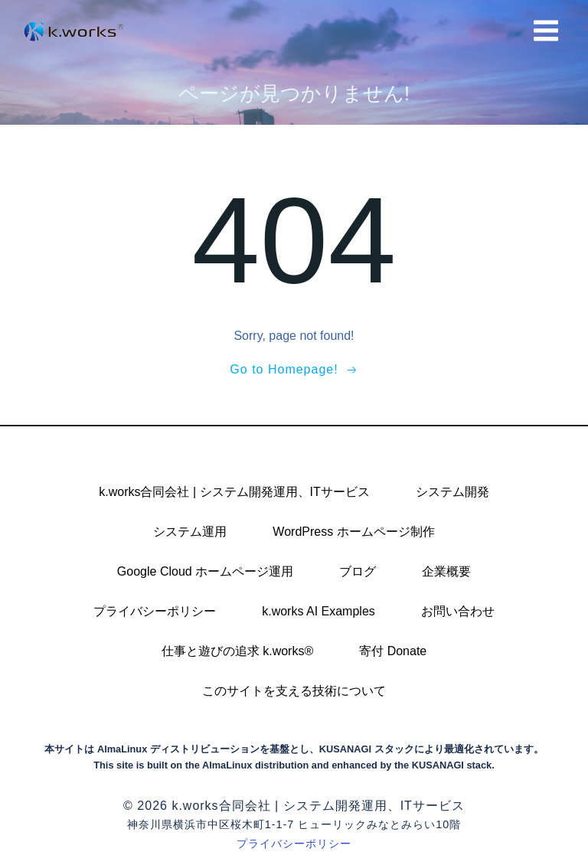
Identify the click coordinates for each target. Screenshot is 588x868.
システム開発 (452, 492)
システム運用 (190, 532)
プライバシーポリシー (155, 611)
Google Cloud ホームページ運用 (205, 571)
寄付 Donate (393, 651)
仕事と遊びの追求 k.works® (237, 651)
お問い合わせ (458, 611)
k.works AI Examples (318, 611)
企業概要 (446, 571)
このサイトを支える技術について (294, 691)
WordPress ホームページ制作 (353, 532)
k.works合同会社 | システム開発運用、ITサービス (234, 492)
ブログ (358, 571)
